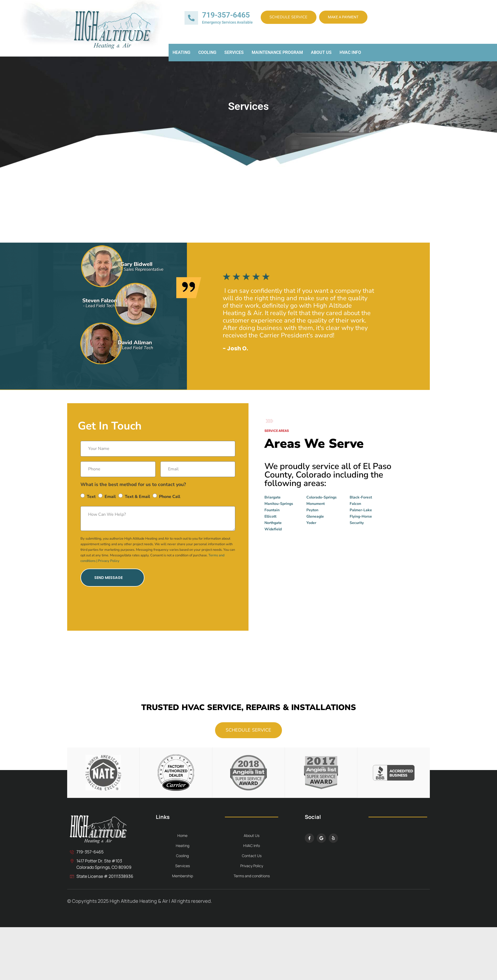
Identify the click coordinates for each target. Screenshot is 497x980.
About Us (321, 55)
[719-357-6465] (191, 19)
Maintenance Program (277, 55)
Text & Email (137, 497)
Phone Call (170, 497)
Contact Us (252, 858)
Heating (181, 55)
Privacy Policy (109, 561)
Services (234, 55)
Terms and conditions (252, 878)
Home (182, 838)
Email (110, 497)
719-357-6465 (226, 16)
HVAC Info (350, 55)
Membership (183, 878)
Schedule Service (294, 19)
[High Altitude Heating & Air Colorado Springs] (339, 579)
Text (91, 497)
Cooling (207, 55)
